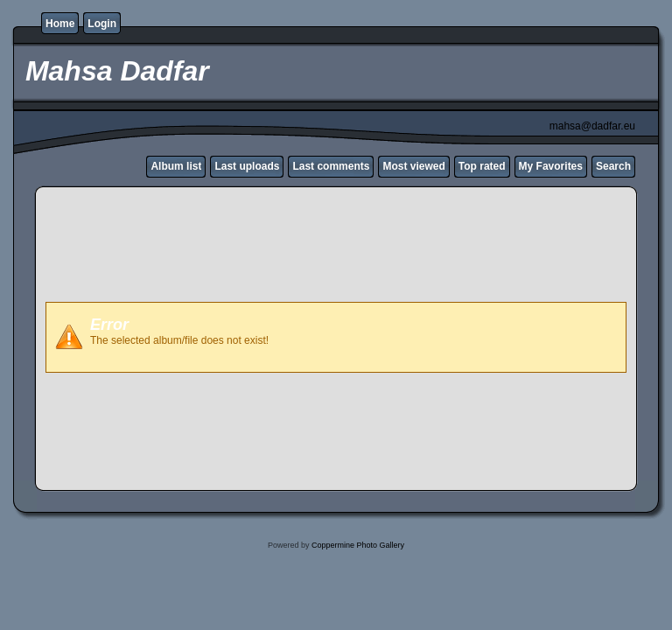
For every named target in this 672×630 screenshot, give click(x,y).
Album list (176, 166)
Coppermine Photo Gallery (358, 545)
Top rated (482, 166)
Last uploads (247, 166)
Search (613, 166)
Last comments (331, 166)
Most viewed (413, 166)
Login (102, 24)
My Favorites (551, 166)
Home (60, 24)
